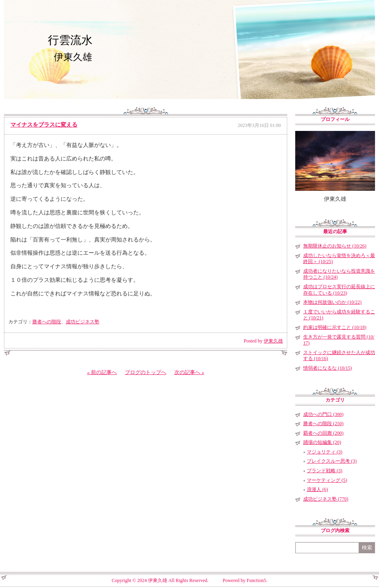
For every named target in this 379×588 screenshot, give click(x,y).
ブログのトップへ (146, 372)
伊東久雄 (273, 341)
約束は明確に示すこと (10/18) (335, 327)
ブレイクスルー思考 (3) (332, 461)
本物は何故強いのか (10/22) (332, 302)
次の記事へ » (189, 372)
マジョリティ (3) (325, 452)
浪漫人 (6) (317, 489)
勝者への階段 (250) (323, 424)
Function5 (256, 580)
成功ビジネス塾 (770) (326, 499)
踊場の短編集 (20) (322, 442)
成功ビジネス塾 (83, 322)
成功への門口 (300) (323, 414)
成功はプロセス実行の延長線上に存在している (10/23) (339, 290)
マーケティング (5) (327, 480)
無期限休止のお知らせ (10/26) (335, 246)
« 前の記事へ (102, 372)
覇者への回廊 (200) (323, 433)
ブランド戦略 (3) (325, 471)
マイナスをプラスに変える (44, 125)
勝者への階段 (47, 322)
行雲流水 (70, 40)
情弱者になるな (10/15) (328, 368)
